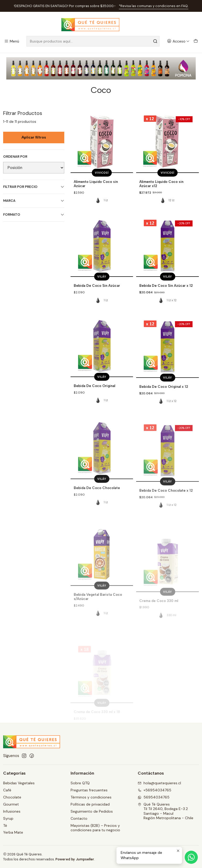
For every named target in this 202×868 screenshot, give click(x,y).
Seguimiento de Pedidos (92, 811)
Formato (34, 215)
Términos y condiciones (91, 797)
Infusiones (12, 811)
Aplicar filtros (34, 137)
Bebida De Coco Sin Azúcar (97, 301)
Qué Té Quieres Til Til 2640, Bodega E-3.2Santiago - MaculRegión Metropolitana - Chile (166, 811)
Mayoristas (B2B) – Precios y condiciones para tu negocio (95, 828)
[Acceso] (178, 41)
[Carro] (196, 41)
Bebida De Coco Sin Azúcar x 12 (166, 308)
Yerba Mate (13, 832)
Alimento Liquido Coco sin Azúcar (96, 184)
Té (5, 825)
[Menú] (12, 41)
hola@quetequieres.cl (159, 783)
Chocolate (12, 797)
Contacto (79, 818)
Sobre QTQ (80, 783)
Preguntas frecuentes (89, 790)
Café (7, 790)
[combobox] (93, 41)
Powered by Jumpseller (75, 859)
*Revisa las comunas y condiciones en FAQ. (154, 6)
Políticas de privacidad (90, 804)
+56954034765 (155, 790)
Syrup (8, 818)
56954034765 (154, 797)
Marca (34, 201)
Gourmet (11, 804)
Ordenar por (15, 157)
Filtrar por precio (34, 187)
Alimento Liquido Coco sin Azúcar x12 (161, 184)
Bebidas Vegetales (19, 783)
